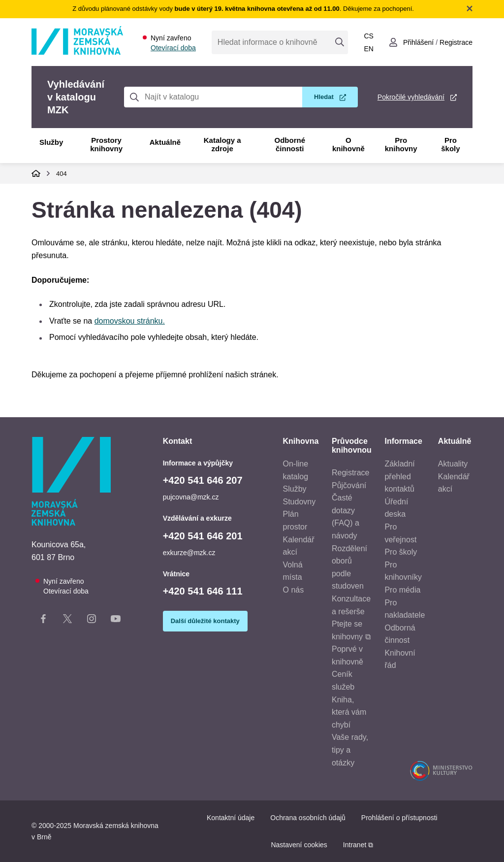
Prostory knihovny (106, 144)
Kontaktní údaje (231, 818)
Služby (51, 142)
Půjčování (349, 485)
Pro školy (450, 144)
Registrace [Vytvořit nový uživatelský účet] (456, 42)
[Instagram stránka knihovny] (92, 621)
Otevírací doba (173, 48)
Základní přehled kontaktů (399, 476)
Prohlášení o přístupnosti (399, 818)
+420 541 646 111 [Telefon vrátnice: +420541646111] (203, 591)
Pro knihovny (401, 144)
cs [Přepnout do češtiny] (368, 36)
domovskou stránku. (130, 321)
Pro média (402, 590)
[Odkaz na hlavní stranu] (77, 52)
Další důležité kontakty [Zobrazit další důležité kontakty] (205, 621)
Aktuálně (165, 142)
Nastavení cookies (299, 845)
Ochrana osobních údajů (308, 818)
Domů (36, 173)
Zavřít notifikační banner (470, 8)
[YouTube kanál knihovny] (116, 621)
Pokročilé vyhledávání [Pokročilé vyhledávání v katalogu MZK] (411, 97)
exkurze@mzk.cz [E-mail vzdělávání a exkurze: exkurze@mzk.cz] (189, 553)
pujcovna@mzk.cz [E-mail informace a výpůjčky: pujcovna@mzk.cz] (191, 497)
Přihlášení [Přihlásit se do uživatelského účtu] (418, 42)
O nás (294, 590)
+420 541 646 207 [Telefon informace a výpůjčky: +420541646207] (203, 480)
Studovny (299, 502)
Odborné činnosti (290, 144)
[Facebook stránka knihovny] (43, 621)
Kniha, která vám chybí (349, 712)
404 (62, 174)
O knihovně (348, 144)
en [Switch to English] (368, 49)
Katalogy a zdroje (222, 144)
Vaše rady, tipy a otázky (350, 750)
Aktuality (453, 464)
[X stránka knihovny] (67, 621)
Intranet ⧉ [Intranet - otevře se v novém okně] (358, 845)
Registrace (350, 473)
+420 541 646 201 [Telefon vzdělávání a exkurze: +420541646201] (203, 536)
